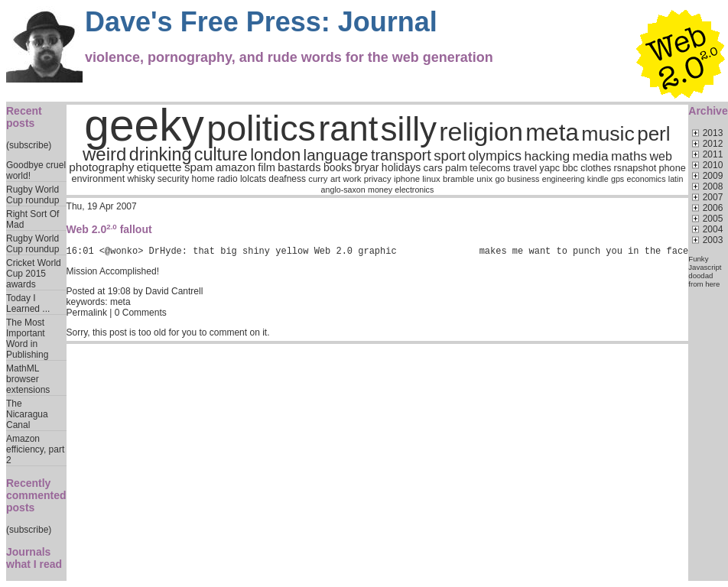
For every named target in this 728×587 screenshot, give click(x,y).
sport (449, 156)
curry (318, 179)
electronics (414, 190)
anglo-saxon (343, 190)
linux (431, 179)
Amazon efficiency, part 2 (35, 449)
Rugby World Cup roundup (32, 195)
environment (98, 179)
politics (261, 128)
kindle (598, 179)
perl (653, 134)
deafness (287, 179)
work (352, 179)
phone (672, 168)
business (523, 179)
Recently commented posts (36, 495)
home (203, 179)
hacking (547, 156)
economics (646, 179)
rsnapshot (635, 168)
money (380, 190)
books (338, 167)
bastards (299, 167)
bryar (367, 167)
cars (433, 168)
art (335, 179)
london (275, 155)
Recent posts (24, 117)
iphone (407, 179)
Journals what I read (34, 558)
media (590, 156)
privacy (378, 179)
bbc (570, 168)
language (335, 155)
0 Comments (141, 315)
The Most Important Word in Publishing (27, 339)
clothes (596, 168)
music (608, 134)
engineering (564, 179)
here (712, 284)
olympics (495, 156)
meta (552, 133)
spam (198, 167)
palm (456, 168)
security (173, 179)
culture (221, 154)
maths (629, 156)
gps (617, 179)
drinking (161, 154)
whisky (141, 179)
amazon (236, 167)
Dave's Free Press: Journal (261, 22)
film (266, 167)
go (500, 179)
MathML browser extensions (28, 379)
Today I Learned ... (28, 303)
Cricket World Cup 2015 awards (34, 274)
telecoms (490, 168)
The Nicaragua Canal (27, 414)
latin (676, 179)
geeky (144, 125)
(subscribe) (29, 145)
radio (227, 179)
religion (481, 131)
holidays (401, 167)
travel (525, 168)
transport (401, 155)
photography (101, 167)
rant (348, 129)
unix (484, 179)
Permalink (87, 315)
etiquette (159, 167)
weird (104, 154)
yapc (549, 168)
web (660, 156)
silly (409, 129)
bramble (458, 179)
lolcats (253, 179)
